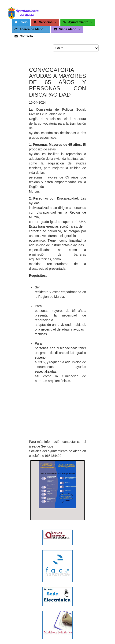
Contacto (23, 36)
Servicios (45, 22)
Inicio (21, 22)
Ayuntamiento (78, 22)
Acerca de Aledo (31, 29)
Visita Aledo (67, 29)
